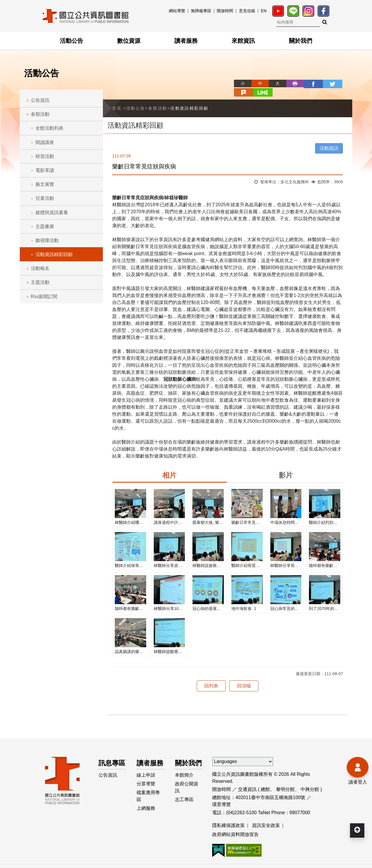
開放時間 (225, 11)
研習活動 (45, 156)
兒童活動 (45, 198)
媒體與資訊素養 (52, 212)
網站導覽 (177, 11)
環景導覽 (221, 795)
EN (264, 11)
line (344, 83)
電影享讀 (45, 170)
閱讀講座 (45, 142)
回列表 (211, 676)
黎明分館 (285, 780)
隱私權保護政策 (228, 816)
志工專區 (185, 802)
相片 (169, 466)
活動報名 (40, 268)
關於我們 (301, 41)
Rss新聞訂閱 (44, 297)
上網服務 (146, 812)
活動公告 (71, 41)
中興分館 (310, 780)
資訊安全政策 (266, 816)
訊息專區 (109, 759)
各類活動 (40, 114)
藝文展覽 (45, 184)
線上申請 (146, 777)
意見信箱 (247, 11)
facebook (291, 83)
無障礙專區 (201, 11)
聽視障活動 (47, 240)
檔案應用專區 (149, 799)
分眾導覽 (146, 786)
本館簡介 (185, 777)
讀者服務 (186, 41)
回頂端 (244, 676)
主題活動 (40, 282)
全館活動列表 (49, 128)
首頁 (117, 99)
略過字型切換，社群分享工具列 (215, 78)
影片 (286, 466)
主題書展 (45, 226)
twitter (309, 83)
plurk (326, 83)
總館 (265, 780)
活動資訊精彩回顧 (54, 254)
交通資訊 (247, 780)
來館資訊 (243, 41)
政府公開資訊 (187, 790)
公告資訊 (40, 100)
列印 (274, 83)
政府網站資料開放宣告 (235, 825)
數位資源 (129, 41)
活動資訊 (329, 139)
